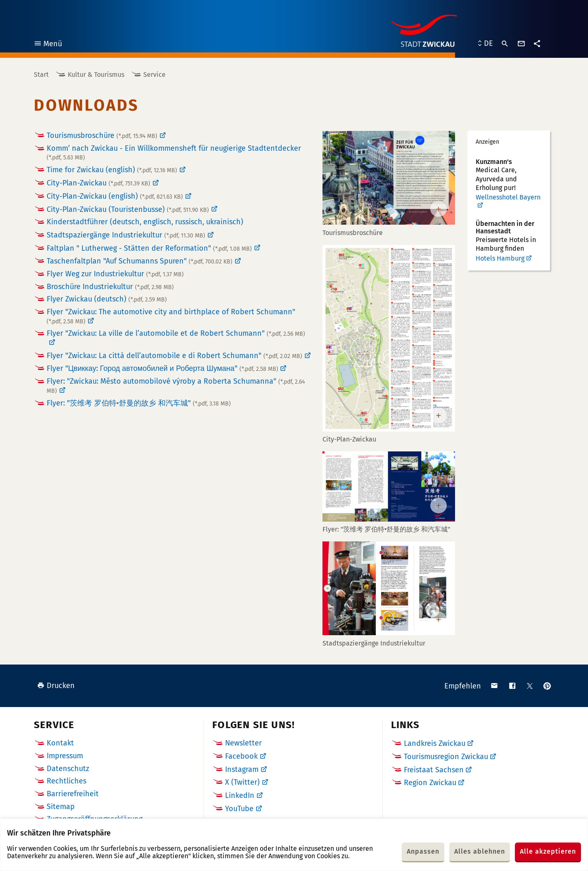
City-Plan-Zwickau (98, 183)
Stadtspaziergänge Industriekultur (126, 235)
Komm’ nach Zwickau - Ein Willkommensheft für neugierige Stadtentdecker (174, 152)
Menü (48, 45)
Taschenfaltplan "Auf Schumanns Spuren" (140, 261)
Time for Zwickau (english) (112, 170)
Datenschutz (68, 769)
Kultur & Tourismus (96, 75)
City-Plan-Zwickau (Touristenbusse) (128, 209)
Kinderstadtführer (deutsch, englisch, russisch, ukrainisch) (145, 222)
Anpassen (423, 851)
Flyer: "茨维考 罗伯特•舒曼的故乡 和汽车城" (139, 403)
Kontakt (60, 743)
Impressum (65, 756)
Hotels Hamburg (500, 258)
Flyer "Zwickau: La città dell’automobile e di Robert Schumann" (174, 356)
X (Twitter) (242, 782)
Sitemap (61, 807)
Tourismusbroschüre (102, 135)
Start (41, 75)
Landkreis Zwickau (435, 743)
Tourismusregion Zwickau (446, 757)
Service (154, 75)
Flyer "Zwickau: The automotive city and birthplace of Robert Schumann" (171, 316)
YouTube (239, 809)
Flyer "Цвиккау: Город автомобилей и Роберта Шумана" (162, 368)
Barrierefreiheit (73, 794)
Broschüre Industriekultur (110, 287)
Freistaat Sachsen (434, 770)
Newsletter (243, 743)
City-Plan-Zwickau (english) (115, 196)
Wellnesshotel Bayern (508, 197)
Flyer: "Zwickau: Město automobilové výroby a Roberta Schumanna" (176, 386)
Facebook (241, 756)
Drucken (56, 686)
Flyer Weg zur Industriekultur (115, 274)
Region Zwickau (430, 783)
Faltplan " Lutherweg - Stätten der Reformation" (149, 248)
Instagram (242, 769)
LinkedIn (240, 795)
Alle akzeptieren (548, 851)
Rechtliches (66, 781)
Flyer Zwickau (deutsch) (107, 299)
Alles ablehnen (480, 851)
